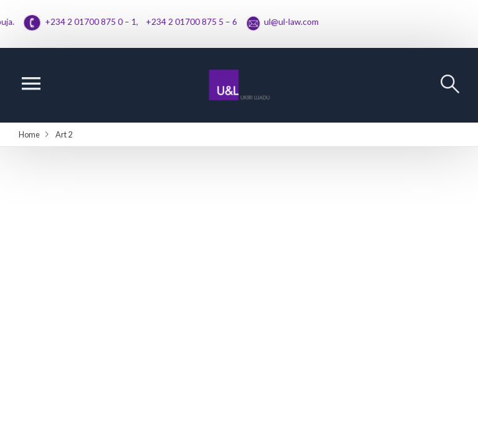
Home (29, 134)
